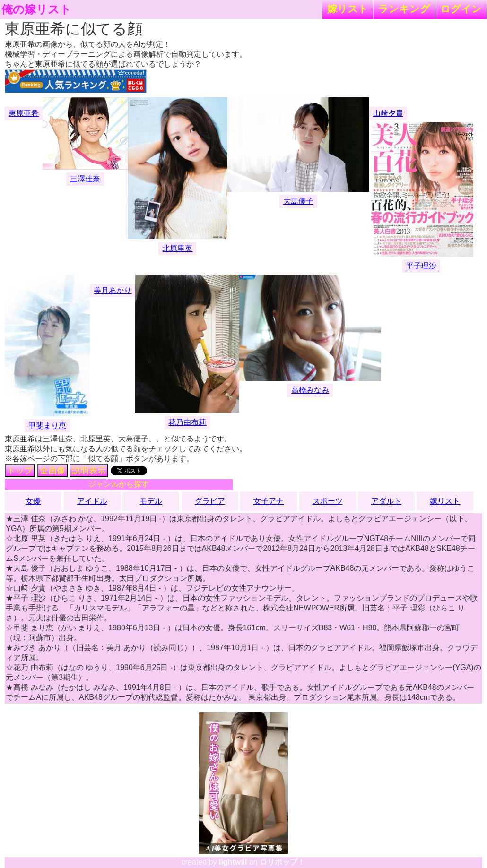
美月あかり (113, 290)
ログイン (461, 9)
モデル (151, 501)
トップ (20, 471)
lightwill (233, 862)
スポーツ (328, 501)
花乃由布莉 (187, 422)
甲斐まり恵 (47, 425)
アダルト (386, 501)
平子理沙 (421, 266)
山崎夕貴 (388, 113)
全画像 (52, 471)
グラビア (210, 501)
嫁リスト (348, 9)
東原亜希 (24, 113)
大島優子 (298, 201)
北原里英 (177, 248)
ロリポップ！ (282, 862)
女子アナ (269, 501)
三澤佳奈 (85, 179)
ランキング (404, 9)
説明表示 (89, 471)
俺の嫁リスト (36, 9)
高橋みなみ (310, 390)
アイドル (92, 501)
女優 (33, 501)
